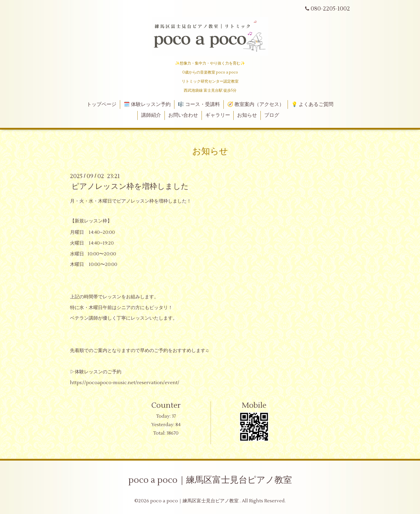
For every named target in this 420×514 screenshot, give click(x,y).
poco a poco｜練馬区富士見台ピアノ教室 (210, 480)
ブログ (272, 115)
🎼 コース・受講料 (199, 104)
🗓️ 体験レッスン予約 (147, 104)
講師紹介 (151, 115)
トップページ (101, 104)
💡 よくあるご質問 (312, 104)
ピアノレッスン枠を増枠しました (130, 187)
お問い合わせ (183, 115)
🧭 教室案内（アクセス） (256, 104)
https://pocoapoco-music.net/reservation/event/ (125, 383)
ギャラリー (218, 115)
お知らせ (247, 115)
